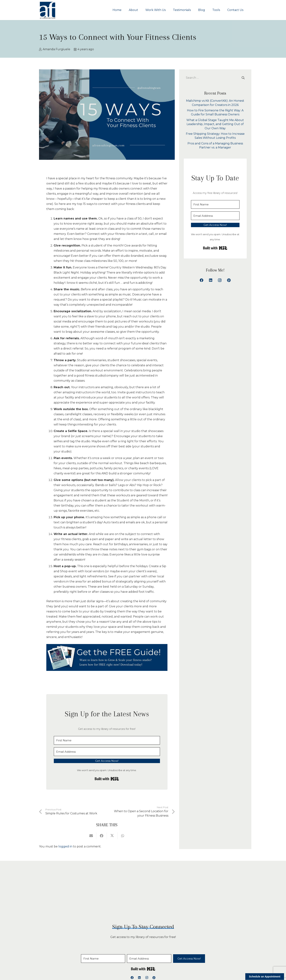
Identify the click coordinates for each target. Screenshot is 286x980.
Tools (163, 957)
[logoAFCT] (48, 10)
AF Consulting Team (134, 974)
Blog (152, 957)
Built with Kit (107, 779)
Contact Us (179, 957)
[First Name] (107, 740)
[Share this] (102, 836)
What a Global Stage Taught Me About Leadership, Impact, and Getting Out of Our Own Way (215, 124)
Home (79, 957)
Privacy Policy (202, 957)
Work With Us (111, 957)
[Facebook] (202, 280)
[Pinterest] (229, 280)
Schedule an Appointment (265, 977)
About (92, 957)
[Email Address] (107, 752)
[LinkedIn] (211, 280)
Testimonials (135, 957)
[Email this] (91, 836)
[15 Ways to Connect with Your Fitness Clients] (107, 657)
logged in (65, 846)
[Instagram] (220, 280)
